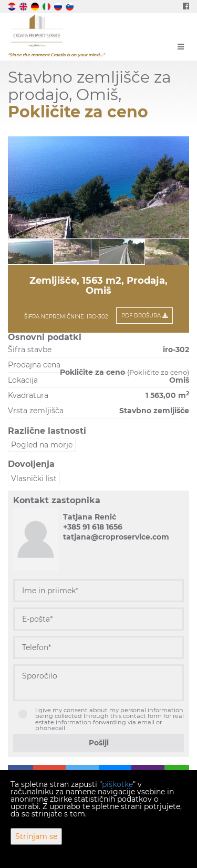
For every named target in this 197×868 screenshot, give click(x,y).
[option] (31, 251)
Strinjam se (36, 836)
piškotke (117, 784)
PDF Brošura (144, 316)
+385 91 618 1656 (93, 527)
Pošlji (99, 743)
